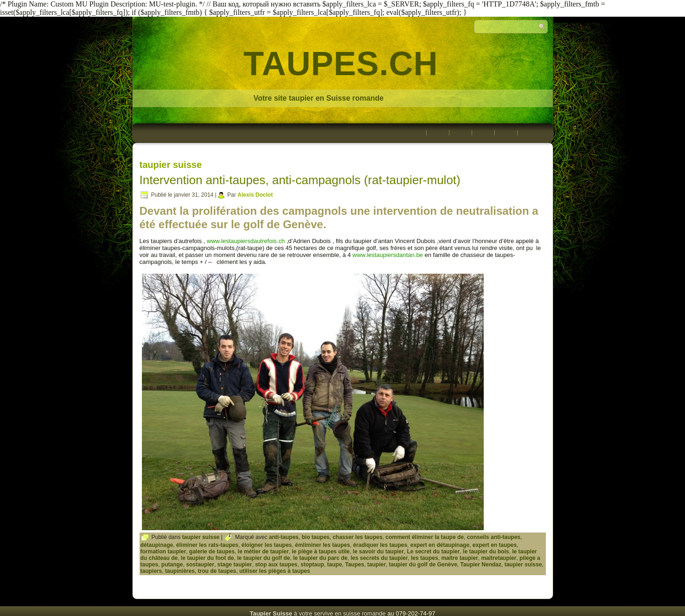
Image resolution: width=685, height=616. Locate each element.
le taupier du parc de (320, 558)
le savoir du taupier (378, 552)
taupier (377, 565)
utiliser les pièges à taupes (275, 571)
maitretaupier (499, 558)
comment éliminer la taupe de (425, 537)
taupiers (151, 571)
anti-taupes (284, 537)
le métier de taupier (263, 552)
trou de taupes (217, 571)
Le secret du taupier (433, 552)
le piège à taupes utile (321, 552)
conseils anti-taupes (494, 537)
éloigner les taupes (267, 545)
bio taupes (315, 537)
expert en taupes (495, 545)
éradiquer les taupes (380, 545)
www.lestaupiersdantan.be (388, 255)
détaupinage (157, 545)
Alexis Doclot (255, 195)
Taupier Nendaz (481, 565)
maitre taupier (459, 558)
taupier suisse (201, 537)
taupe (334, 565)
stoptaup (312, 565)
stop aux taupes (276, 565)
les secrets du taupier (379, 558)
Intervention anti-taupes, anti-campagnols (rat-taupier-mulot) (300, 180)
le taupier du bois (486, 552)
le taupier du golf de (263, 558)
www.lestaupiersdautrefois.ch (246, 241)
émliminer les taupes (323, 545)
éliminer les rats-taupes (207, 545)
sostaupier (200, 565)
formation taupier (163, 552)
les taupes (425, 558)
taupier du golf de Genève (423, 565)
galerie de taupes (212, 552)
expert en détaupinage (440, 545)
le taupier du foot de (208, 558)
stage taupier (235, 565)
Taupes (355, 565)
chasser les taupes (357, 537)
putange (172, 565)
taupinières (180, 571)
